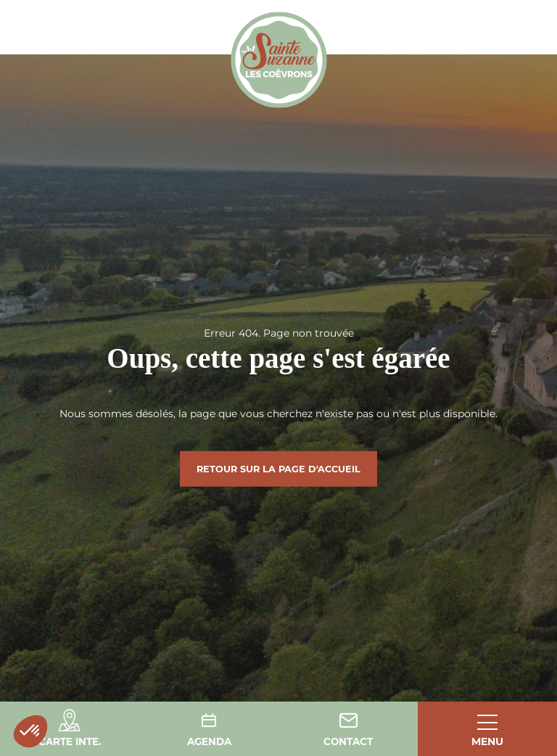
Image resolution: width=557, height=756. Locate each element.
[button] (30, 731)
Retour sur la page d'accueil (278, 469)
